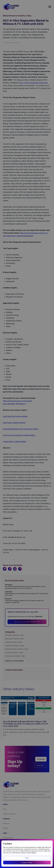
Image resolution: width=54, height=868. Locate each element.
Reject (27, 858)
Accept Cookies (27, 863)
